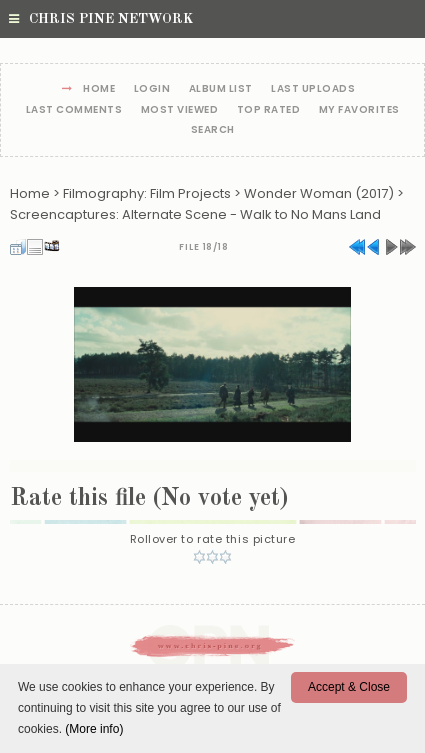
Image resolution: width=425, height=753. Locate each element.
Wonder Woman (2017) (319, 193)
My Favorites (359, 110)
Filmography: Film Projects (147, 193)
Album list (221, 89)
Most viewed (180, 110)
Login (152, 89)
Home (99, 89)
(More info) (94, 729)
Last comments (74, 110)
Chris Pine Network (101, 19)
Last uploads (313, 89)
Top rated (269, 110)
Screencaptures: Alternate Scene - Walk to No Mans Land (195, 214)
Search (213, 130)
